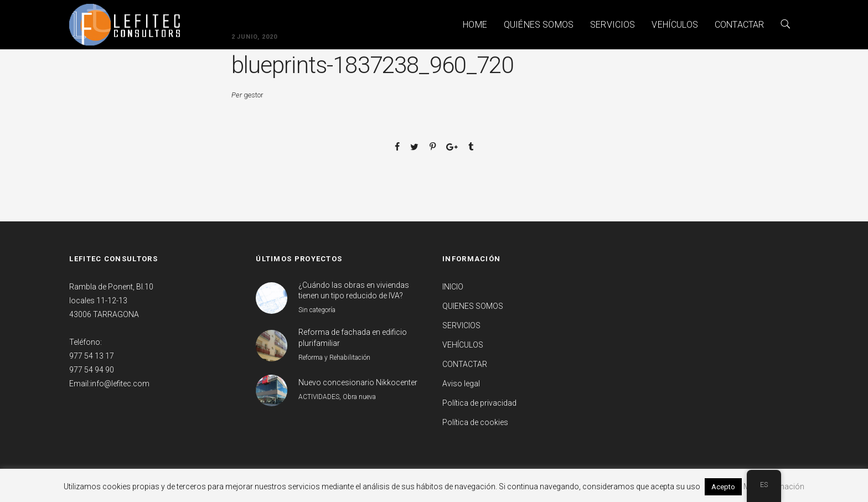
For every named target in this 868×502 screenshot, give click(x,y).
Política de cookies (475, 422)
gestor (254, 95)
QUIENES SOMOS (473, 306)
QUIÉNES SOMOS (539, 25)
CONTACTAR (739, 25)
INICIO (453, 287)
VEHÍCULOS (675, 25)
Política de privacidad (479, 403)
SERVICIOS (613, 25)
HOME (475, 25)
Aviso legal (461, 384)
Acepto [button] (723, 487)
